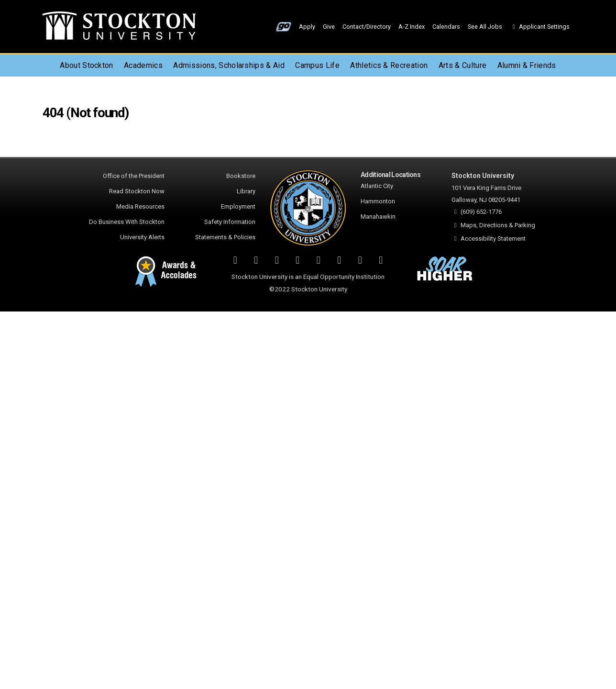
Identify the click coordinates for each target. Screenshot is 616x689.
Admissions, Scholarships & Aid (229, 65)
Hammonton (378, 201)
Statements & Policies (225, 237)
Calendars (446, 27)
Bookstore (241, 176)
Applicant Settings (540, 27)
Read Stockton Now (137, 191)
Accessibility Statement (493, 239)
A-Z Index (412, 27)
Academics (143, 65)
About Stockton (86, 65)
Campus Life (317, 65)
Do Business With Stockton (127, 222)
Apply (307, 27)
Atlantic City (377, 186)
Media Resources (140, 206)
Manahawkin (378, 217)
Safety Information (230, 222)
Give (329, 27)
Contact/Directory (367, 27)
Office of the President (134, 176)
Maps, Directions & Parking (498, 225)
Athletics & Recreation (389, 65)
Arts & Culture (462, 65)
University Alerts (142, 237)
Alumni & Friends (527, 65)
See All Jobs (485, 27)
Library (246, 191)
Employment (238, 206)
